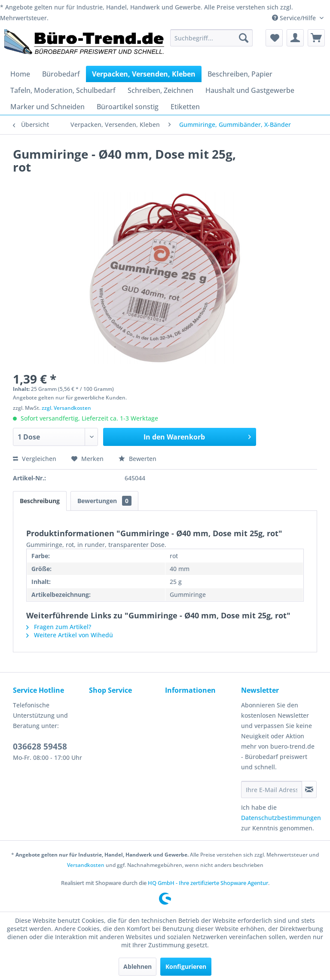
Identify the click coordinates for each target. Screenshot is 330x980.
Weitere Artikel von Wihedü (70, 635)
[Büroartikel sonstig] (128, 107)
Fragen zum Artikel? (59, 627)
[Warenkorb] (316, 38)
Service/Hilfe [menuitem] (295, 18)
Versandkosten (86, 865)
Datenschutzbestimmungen (281, 818)
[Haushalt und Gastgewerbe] (250, 90)
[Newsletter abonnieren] (309, 790)
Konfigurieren (186, 966)
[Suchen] (244, 38)
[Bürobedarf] (61, 74)
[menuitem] (211, 38)
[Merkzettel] (274, 38)
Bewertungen (104, 501)
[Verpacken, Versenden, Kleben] (144, 74)
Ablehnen (137, 966)
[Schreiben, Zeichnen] (160, 90)
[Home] (20, 74)
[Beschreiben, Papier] (240, 74)
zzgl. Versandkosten (66, 408)
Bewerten (137, 459)
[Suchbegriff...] (211, 38)
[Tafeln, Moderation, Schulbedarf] (63, 90)
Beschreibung (40, 501)
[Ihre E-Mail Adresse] (272, 790)
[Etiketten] (185, 107)
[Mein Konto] (295, 38)
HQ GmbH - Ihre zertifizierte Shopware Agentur (208, 883)
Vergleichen (35, 459)
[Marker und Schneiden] (47, 107)
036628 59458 (40, 747)
